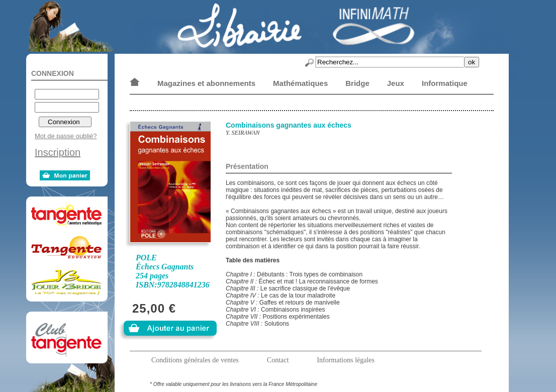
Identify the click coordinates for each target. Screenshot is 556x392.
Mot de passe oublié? (66, 136)
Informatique (445, 83)
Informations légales (346, 360)
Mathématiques (300, 83)
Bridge (357, 83)
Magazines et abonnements (206, 83)
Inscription (58, 152)
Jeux (396, 83)
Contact (278, 360)
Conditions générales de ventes (195, 360)
